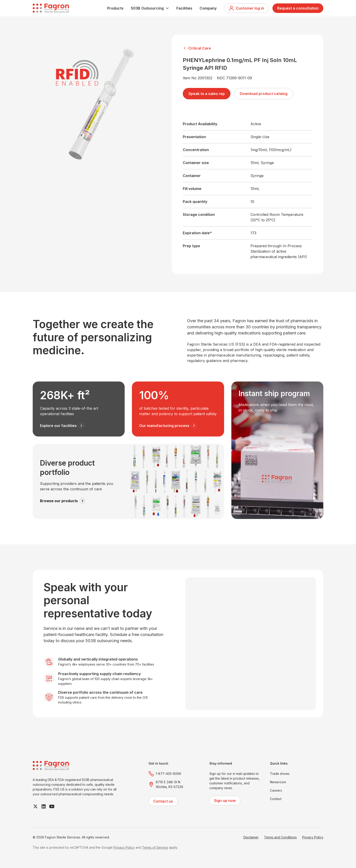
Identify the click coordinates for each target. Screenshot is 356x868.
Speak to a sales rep (207, 94)
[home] (51, 8)
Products (115, 8)
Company (208, 8)
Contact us (163, 801)
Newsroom (278, 782)
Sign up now (225, 801)
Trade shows (280, 774)
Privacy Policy (313, 837)
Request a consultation (298, 8)
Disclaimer (251, 837)
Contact (276, 799)
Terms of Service (155, 847)
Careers (276, 790)
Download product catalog (264, 94)
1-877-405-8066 (168, 774)
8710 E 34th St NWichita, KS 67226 (169, 784)
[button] (150, 8)
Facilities (184, 8)
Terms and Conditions (280, 837)
